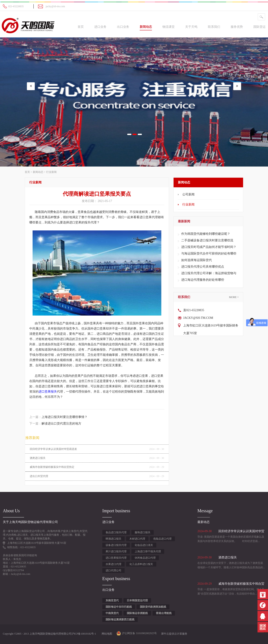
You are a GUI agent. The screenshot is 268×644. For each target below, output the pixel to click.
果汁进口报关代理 (116, 551)
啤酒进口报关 (113, 539)
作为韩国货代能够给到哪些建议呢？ (206, 234)
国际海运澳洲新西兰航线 (120, 619)
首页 (81, 27)
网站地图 (106, 634)
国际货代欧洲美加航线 (153, 607)
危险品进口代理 (162, 539)
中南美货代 (112, 613)
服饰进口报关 (143, 532)
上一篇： (58, 417)
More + (234, 297)
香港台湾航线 (164, 613)
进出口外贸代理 (39, 476)
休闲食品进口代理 (145, 558)
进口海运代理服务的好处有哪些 (203, 280)
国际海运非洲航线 (137, 613)
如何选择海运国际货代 (197, 260)
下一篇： (55, 424)
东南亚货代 (112, 600)
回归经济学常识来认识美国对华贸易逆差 (53, 449)
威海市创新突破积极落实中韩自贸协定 (52, 467)
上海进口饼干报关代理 (148, 551)
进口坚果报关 (48, 392)
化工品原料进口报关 (141, 564)
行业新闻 (51, 172)
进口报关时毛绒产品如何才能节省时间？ (209, 247)
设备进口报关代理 (116, 545)
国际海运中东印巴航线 (119, 607)
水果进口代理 (113, 564)
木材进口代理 (137, 539)
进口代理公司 (113, 570)
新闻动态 (38, 172)
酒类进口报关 (38, 458)
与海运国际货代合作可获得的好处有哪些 (209, 254)
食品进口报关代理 (116, 532)
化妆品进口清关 (144, 545)
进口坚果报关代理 (116, 558)
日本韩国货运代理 (137, 600)
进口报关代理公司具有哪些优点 (203, 267)
